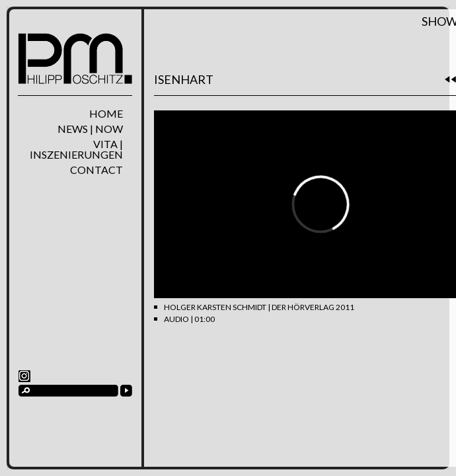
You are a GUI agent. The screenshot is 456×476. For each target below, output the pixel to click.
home (106, 114)
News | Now (90, 129)
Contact (96, 170)
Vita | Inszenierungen (76, 149)
